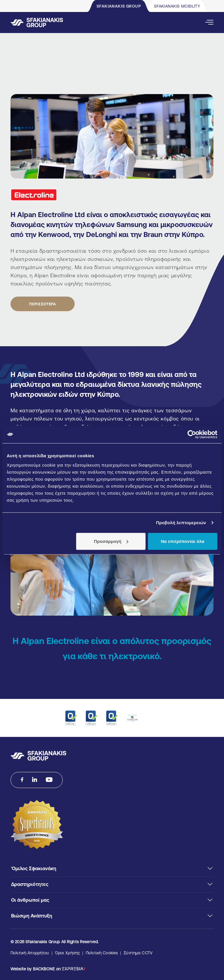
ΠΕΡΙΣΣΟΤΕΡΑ (42, 304)
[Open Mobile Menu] (209, 22)
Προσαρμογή (111, 541)
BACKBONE (44, 969)
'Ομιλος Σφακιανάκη (34, 868)
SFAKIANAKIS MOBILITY (177, 6)
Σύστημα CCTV (138, 953)
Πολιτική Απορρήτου (30, 953)
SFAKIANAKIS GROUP (119, 6)
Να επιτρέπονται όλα (183, 541)
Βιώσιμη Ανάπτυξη (32, 916)
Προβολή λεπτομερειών (181, 523)
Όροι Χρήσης (68, 953)
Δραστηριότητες (30, 884)
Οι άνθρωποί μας (30, 900)
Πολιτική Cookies (102, 953)
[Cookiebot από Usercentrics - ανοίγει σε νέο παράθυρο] (192, 434)
